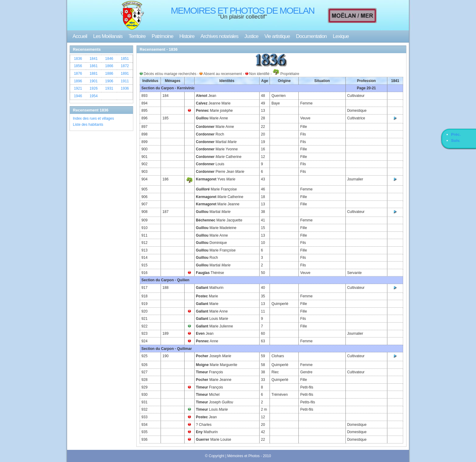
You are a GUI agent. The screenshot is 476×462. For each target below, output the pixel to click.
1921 (78, 88)
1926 (94, 88)
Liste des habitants (88, 125)
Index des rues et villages (93, 118)
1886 (109, 74)
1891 (125, 74)
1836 (78, 59)
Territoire (137, 36)
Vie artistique (277, 36)
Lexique (341, 36)
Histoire (187, 36)
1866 (109, 66)
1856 (78, 66)
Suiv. (456, 140)
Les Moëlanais (108, 36)
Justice (251, 36)
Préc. (456, 134)
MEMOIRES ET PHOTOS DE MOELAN (243, 10)
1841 (94, 59)
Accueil (80, 36)
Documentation (311, 36)
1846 (109, 59)
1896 (78, 81)
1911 (125, 81)
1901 (94, 81)
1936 (125, 88)
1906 (109, 81)
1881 (94, 74)
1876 (78, 74)
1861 (94, 66)
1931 (109, 88)
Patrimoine (163, 36)
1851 (125, 59)
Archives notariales (219, 36)
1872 (125, 66)
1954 (94, 96)
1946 (78, 96)
